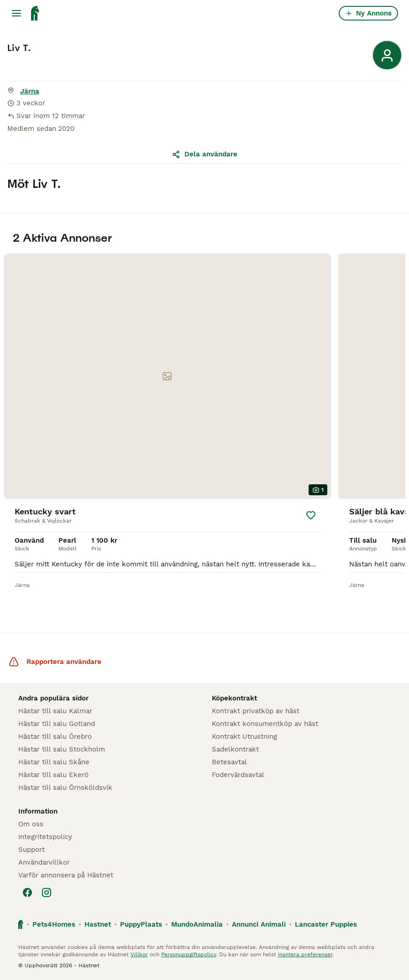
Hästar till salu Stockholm (62, 749)
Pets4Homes (54, 924)
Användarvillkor (44, 862)
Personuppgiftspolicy (189, 954)
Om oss (31, 824)
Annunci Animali (259, 924)
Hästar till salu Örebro (55, 736)
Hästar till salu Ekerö (53, 775)
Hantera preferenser (305, 954)
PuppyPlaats (141, 924)
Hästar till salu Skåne (54, 762)
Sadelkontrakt (235, 749)
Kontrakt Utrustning (244, 736)
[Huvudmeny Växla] (16, 13)
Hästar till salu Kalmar (55, 711)
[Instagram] (47, 892)
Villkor (139, 954)
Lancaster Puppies (326, 924)
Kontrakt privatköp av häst (256, 711)
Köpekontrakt (234, 698)
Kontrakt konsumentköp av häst (265, 724)
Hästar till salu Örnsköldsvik (65, 788)
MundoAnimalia (197, 924)
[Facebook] (27, 892)
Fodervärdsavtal (238, 775)
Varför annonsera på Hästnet (66, 875)
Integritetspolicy (45, 837)
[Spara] (311, 515)
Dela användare (204, 154)
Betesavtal (229, 762)
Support (31, 850)
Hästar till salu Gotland (57, 724)
